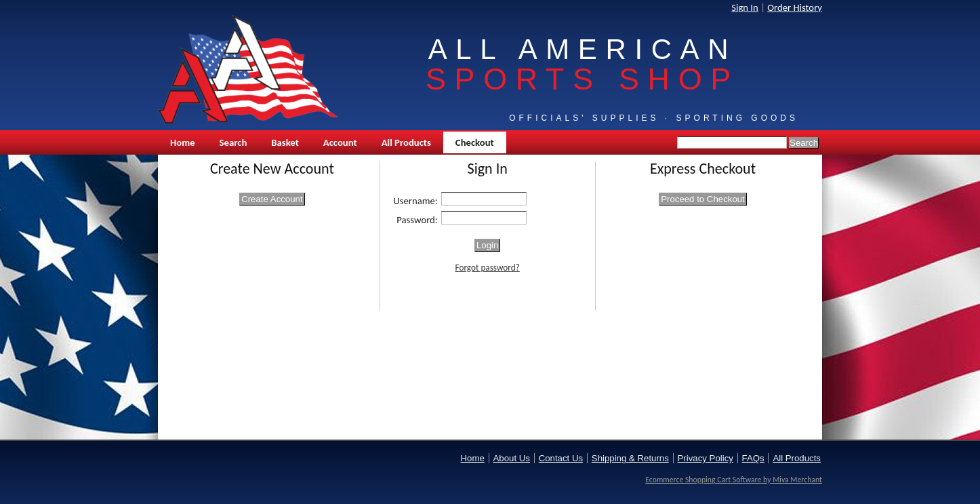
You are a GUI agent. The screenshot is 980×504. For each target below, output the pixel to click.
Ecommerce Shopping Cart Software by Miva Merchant (734, 480)
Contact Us (561, 458)
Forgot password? (488, 268)
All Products (406, 142)
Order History (795, 7)
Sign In (745, 7)
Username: (415, 201)
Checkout (475, 142)
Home (183, 142)
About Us (512, 458)
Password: (417, 220)
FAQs (753, 458)
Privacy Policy (706, 458)
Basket (285, 142)
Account (340, 142)
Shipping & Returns (630, 458)
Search (233, 142)
